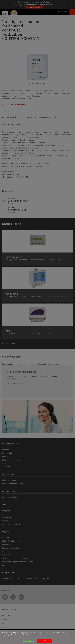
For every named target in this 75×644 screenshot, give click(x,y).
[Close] (72, 634)
